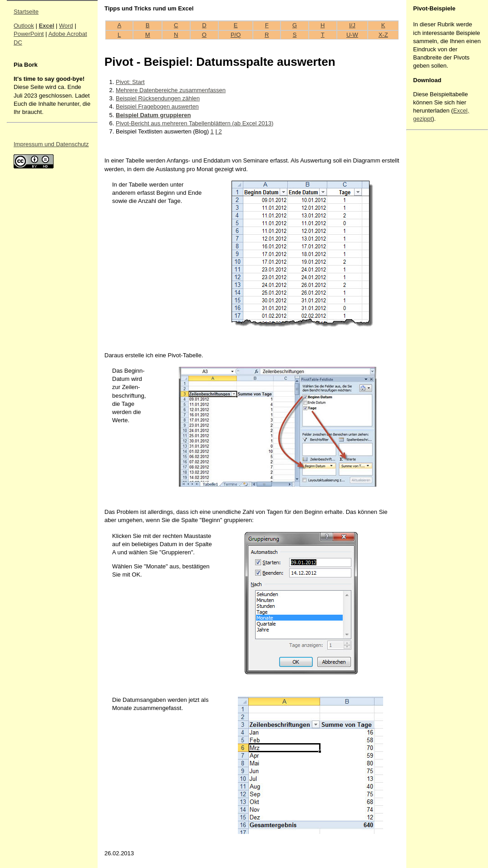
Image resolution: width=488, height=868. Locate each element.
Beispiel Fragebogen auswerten (157, 106)
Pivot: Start (130, 82)
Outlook (24, 26)
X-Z (383, 35)
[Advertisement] (440, 269)
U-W (352, 35)
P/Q (236, 35)
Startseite (26, 12)
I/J (352, 25)
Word (66, 26)
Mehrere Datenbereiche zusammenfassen (171, 90)
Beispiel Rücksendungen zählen (158, 98)
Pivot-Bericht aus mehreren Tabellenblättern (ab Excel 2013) (195, 123)
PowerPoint (29, 34)
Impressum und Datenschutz (51, 144)
